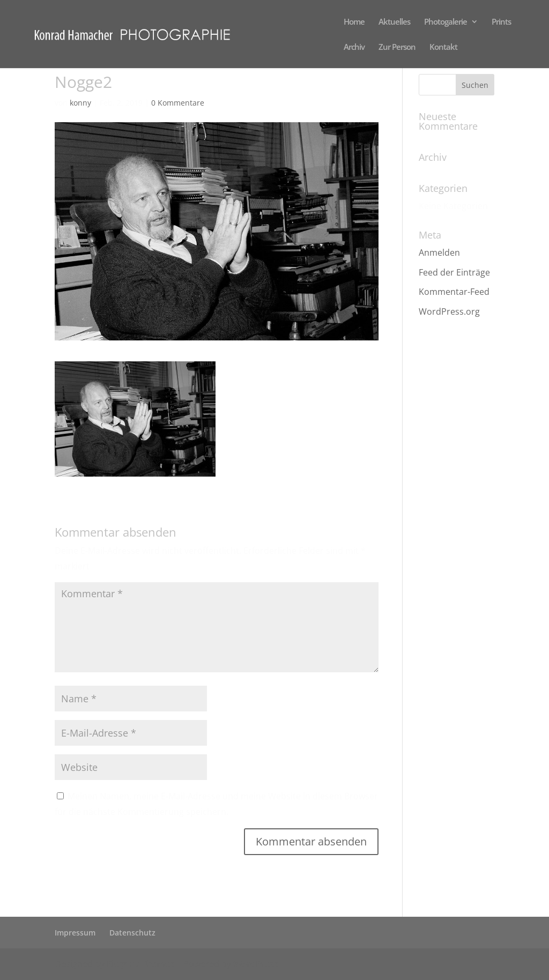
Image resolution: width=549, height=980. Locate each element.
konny (80, 103)
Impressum (75, 933)
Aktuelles (394, 22)
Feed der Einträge (454, 272)
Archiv (354, 47)
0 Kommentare (178, 103)
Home (354, 22)
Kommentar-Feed (454, 292)
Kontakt (443, 47)
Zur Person (397, 47)
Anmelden (439, 253)
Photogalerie (446, 22)
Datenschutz (132, 933)
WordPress (256, 964)
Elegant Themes (140, 964)
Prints (501, 22)
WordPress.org (449, 311)
